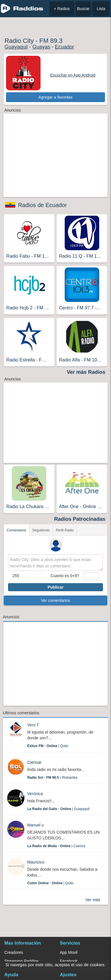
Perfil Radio (65, 530)
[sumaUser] (91, 576)
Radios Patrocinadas (80, 519)
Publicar (55, 587)
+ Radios (62, 9)
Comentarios (16, 530)
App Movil (69, 952)
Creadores (14, 952)
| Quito (48, 746)
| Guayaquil (59, 809)
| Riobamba (52, 778)
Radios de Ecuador (43, 205)
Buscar (83, 9)
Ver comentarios (55, 600)
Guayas (41, 47)
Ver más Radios (86, 372)
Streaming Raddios (21, 961)
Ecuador (65, 47)
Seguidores (41, 530)
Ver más (93, 900)
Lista (101, 9)
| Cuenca (56, 846)
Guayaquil (16, 47)
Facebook (69, 961)
